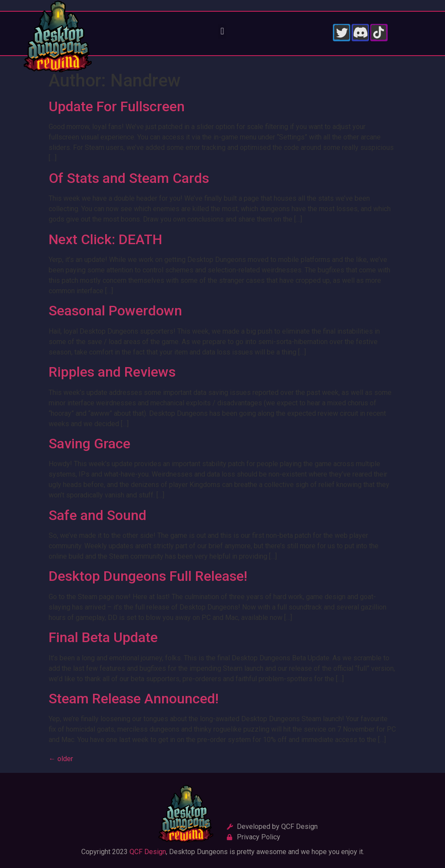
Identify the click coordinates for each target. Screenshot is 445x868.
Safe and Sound (98, 515)
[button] (222, 31)
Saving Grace (90, 444)
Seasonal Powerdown (115, 311)
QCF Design (148, 852)
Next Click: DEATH (105, 239)
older (61, 759)
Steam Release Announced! (134, 699)
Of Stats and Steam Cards (129, 178)
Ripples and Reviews (112, 372)
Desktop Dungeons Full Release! (148, 576)
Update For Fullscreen (117, 106)
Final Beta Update (103, 637)
